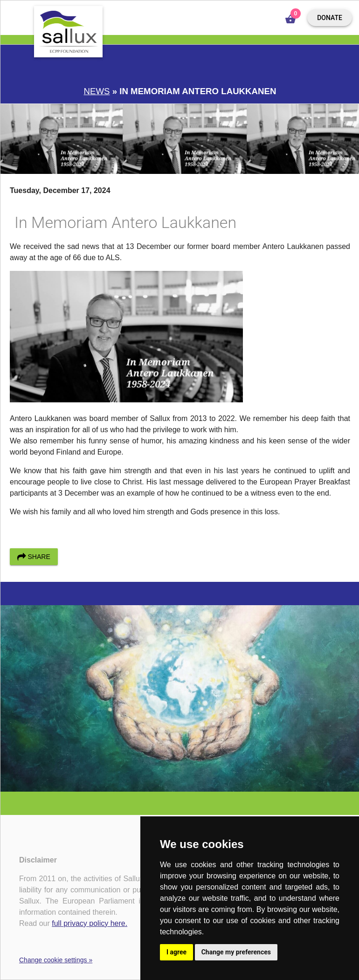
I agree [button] (176, 952)
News (97, 91)
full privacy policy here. (90, 923)
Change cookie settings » (56, 960)
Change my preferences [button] (236, 952)
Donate (330, 18)
